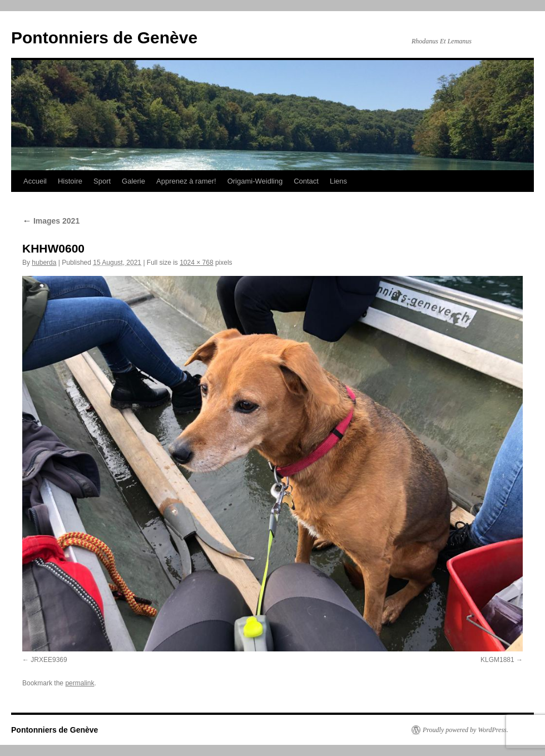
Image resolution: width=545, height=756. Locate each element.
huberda (44, 263)
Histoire (70, 181)
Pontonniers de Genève (104, 38)
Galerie (133, 181)
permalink (80, 683)
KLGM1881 (497, 660)
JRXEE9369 (49, 660)
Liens (338, 181)
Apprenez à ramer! (186, 181)
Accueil (35, 181)
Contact (306, 181)
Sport (102, 181)
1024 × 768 (196, 263)
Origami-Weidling (255, 181)
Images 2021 (51, 221)
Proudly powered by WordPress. (465, 730)
